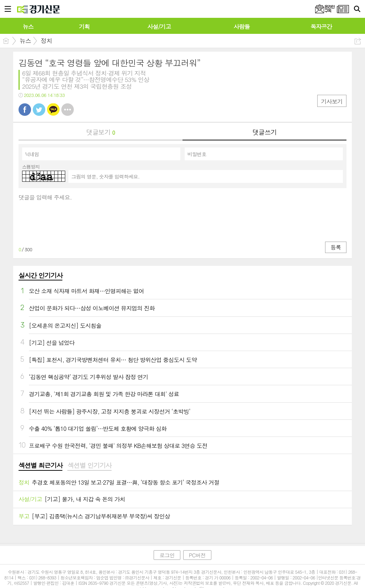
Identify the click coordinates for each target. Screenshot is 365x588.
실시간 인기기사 (40, 275)
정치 (46, 41)
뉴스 (25, 41)
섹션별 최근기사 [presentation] (40, 465)
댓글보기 (101, 132)
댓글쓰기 (264, 132)
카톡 (53, 110)
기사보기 (332, 101)
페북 (25, 110)
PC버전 (197, 555)
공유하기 (358, 41)
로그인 (167, 555)
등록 (336, 247)
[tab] (40, 466)
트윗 (39, 110)
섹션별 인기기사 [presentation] (89, 465)
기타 (68, 110)
